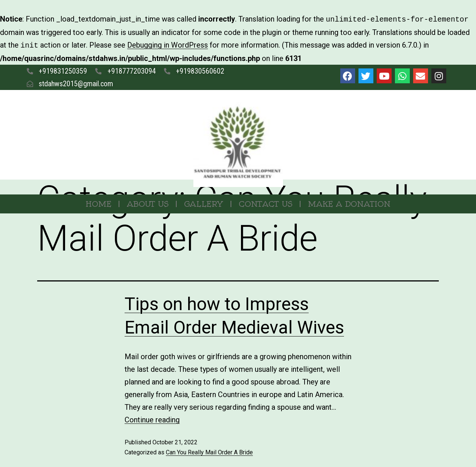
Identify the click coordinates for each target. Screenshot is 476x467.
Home (98, 202)
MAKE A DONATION (349, 202)
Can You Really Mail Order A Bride (209, 451)
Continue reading (152, 418)
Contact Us (266, 202)
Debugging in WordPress (168, 44)
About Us (148, 202)
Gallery (204, 202)
